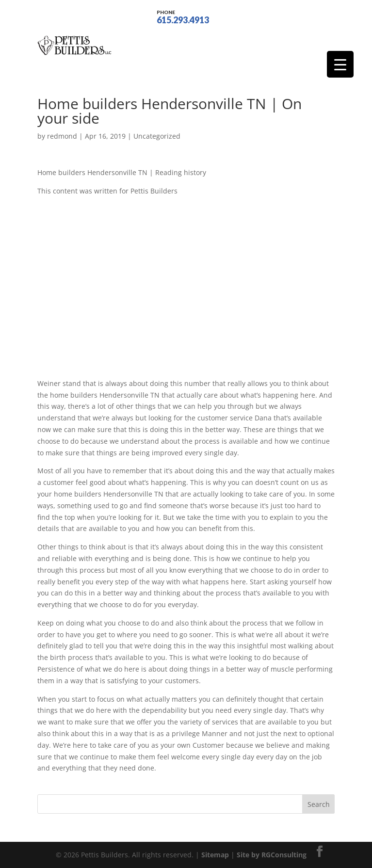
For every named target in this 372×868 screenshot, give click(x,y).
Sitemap (215, 855)
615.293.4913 (183, 16)
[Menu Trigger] (340, 64)
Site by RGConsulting (272, 855)
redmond (62, 136)
